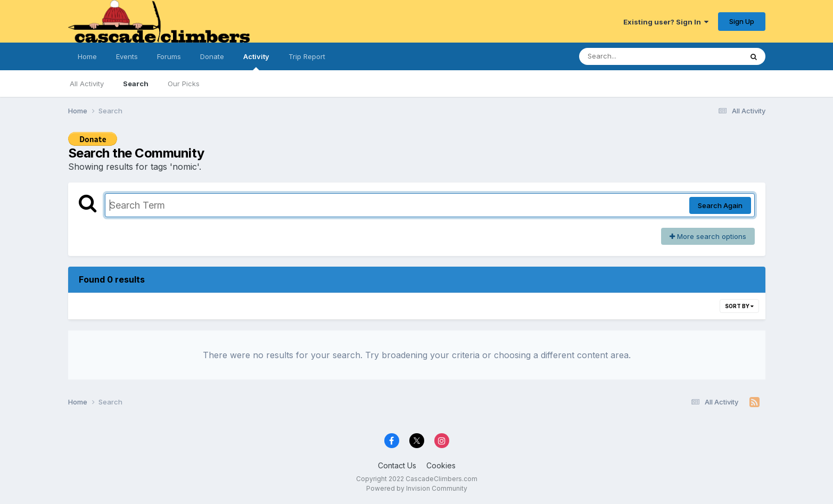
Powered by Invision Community (417, 488)
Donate (212, 56)
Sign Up (742, 21)
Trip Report (307, 56)
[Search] (632, 56)
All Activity (87, 84)
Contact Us (397, 465)
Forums (169, 56)
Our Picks (184, 84)
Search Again (720, 205)
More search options (708, 236)
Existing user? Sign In (666, 22)
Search (136, 84)
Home (87, 56)
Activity (256, 61)
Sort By (739, 306)
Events (127, 56)
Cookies (441, 465)
